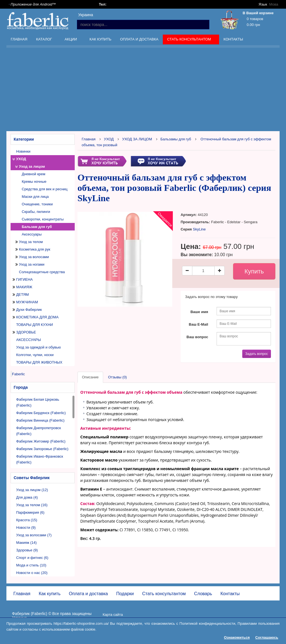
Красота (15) (27, 520)
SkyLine (199, 229)
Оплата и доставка (139, 39)
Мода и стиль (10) (31, 565)
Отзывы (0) (117, 377)
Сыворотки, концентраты (43, 219)
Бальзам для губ (37, 227)
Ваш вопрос (197, 337)
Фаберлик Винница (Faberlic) (40, 420)
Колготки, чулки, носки (35, 355)
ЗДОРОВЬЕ (26, 332)
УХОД (21, 159)
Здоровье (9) (27, 550)
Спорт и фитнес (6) (32, 558)
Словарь (203, 594)
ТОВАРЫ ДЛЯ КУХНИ (35, 325)
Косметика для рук (35, 249)
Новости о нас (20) (32, 573)
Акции (71, 40)
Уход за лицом (32, 166)
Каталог (45, 40)
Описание (90, 377)
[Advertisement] (146, 90)
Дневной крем (34, 174)
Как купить (100, 39)
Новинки (23, 151)
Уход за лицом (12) (32, 490)
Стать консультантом (190, 40)
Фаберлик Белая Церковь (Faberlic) (38, 402)
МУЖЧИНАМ (27, 302)
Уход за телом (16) (32, 505)
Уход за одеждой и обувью (38, 347)
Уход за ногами (32, 264)
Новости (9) (26, 528)
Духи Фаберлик (29, 310)
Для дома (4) (27, 497)
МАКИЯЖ (24, 287)
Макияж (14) (26, 543)
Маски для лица (35, 197)
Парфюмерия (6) (30, 512)
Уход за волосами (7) (34, 535)
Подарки (125, 594)
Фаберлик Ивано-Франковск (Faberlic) (40, 459)
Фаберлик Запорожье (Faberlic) (42, 449)
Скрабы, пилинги (36, 212)
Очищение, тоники (37, 204)
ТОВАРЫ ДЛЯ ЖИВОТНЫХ (39, 362)
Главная (19, 39)
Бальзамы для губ (176, 139)
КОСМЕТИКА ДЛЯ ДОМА (37, 317)
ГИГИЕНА (25, 279)
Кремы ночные (34, 182)
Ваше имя (199, 312)
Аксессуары (32, 234)
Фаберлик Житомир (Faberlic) (41, 441)
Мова (274, 4)
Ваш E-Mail (198, 324)
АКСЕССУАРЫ (29, 340)
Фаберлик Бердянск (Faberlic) (41, 413)
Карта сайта (113, 615)
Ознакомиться (237, 637)
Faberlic (18, 374)
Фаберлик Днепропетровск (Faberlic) (39, 431)
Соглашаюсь (267, 637)
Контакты (233, 39)
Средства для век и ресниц (45, 189)
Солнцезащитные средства (42, 272)
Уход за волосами (34, 257)
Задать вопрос (257, 354)
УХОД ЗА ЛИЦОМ (137, 139)
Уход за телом (31, 242)
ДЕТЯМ (22, 295)
